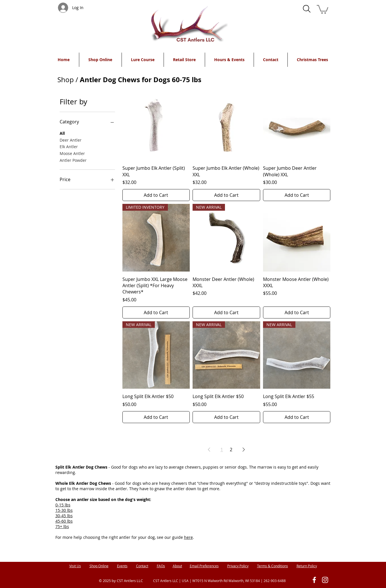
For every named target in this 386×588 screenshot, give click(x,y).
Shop (66, 80)
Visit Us (75, 566)
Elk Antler (69, 146)
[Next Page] (244, 450)
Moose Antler (72, 153)
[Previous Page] (209, 450)
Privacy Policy (238, 566)
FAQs (161, 566)
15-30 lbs (64, 510)
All (62, 133)
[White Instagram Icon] (325, 580)
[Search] (307, 9)
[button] (323, 9)
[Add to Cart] (156, 195)
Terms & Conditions (273, 566)
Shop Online (99, 566)
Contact (142, 566)
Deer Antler (71, 140)
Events (122, 566)
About (177, 566)
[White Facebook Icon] (314, 580)
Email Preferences (204, 566)
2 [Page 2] (231, 450)
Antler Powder (73, 160)
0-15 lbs (63, 505)
